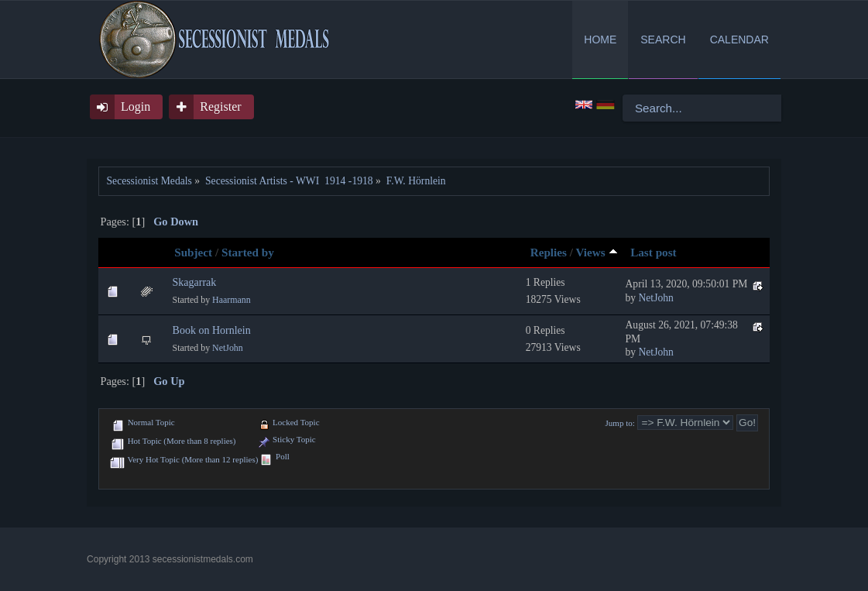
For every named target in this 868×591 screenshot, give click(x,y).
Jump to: (620, 423)
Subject (193, 252)
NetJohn (656, 298)
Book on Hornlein (212, 330)
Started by (248, 252)
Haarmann (232, 300)
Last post (654, 252)
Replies (549, 252)
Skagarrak (195, 282)
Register (220, 107)
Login (136, 107)
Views (596, 252)
